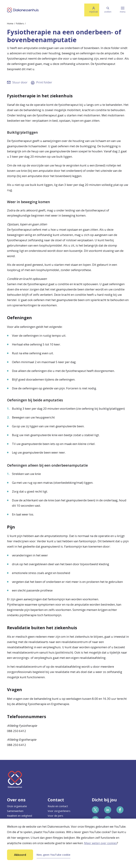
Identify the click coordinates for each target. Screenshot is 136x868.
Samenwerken (15, 811)
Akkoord (20, 855)
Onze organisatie (17, 806)
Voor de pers (55, 816)
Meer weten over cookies (100, 843)
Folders (20, 23)
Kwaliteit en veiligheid (20, 816)
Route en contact (58, 806)
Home (10, 23)
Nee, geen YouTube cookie (53, 855)
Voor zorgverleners (59, 811)
